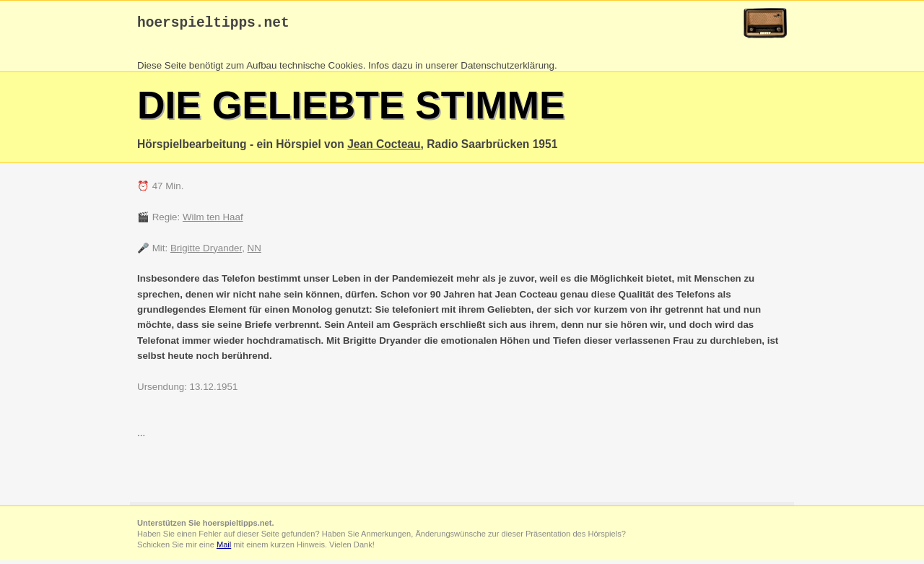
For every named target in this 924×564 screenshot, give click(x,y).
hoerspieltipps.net (213, 25)
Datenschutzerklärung (507, 69)
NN (254, 252)
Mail (224, 548)
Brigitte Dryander (206, 252)
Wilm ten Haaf (213, 221)
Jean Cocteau (384, 148)
